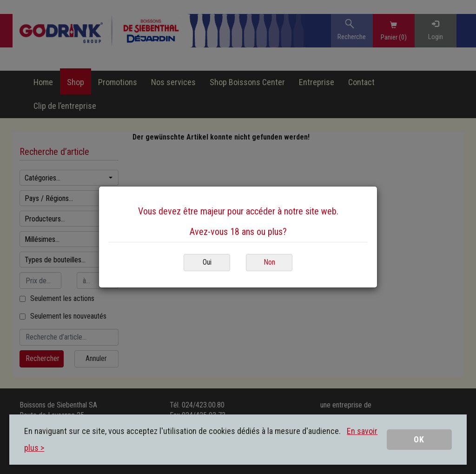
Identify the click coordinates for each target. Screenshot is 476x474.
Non (269, 262)
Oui (207, 262)
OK (419, 439)
